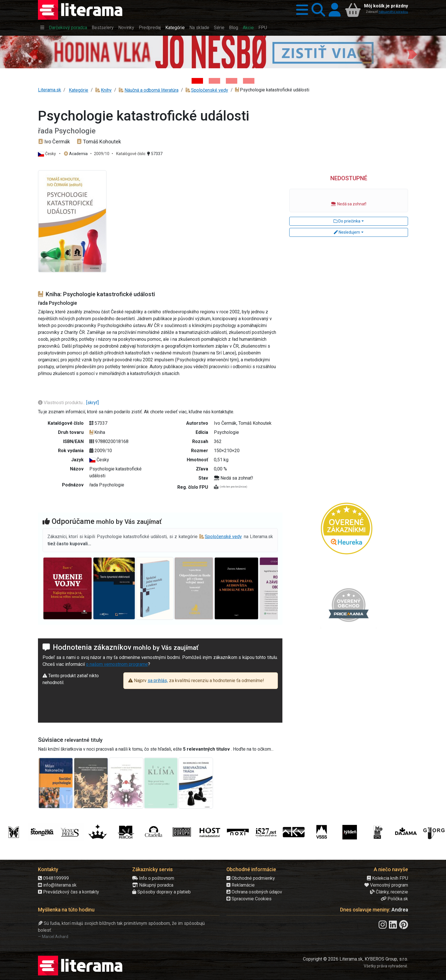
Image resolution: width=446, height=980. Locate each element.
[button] (300, 10)
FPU (263, 28)
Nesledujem (347, 232)
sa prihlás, (158, 681)
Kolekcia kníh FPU (387, 878)
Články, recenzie (389, 892)
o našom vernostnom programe (117, 664)
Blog (234, 28)
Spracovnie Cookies (249, 899)
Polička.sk (394, 899)
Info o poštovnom (153, 878)
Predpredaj (150, 28)
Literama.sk (50, 90)
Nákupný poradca (153, 885)
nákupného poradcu (393, 12)
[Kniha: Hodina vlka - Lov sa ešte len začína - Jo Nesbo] (197, 81)
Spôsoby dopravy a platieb (161, 892)
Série (219, 28)
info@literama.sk (57, 885)
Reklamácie (241, 885)
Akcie (248, 28)
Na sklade (199, 28)
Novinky (126, 28)
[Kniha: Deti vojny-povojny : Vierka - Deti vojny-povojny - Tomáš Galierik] (232, 81)
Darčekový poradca (68, 28)
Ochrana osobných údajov (254, 892)
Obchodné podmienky (251, 878)
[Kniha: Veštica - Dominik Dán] (214, 81)
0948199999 (53, 878)
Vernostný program (386, 885)
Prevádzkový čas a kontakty (69, 892)
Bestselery (103, 28)
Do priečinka (347, 221)
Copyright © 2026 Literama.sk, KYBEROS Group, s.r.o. (355, 959)
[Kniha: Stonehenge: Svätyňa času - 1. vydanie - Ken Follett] (249, 81)
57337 (155, 154)
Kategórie (175, 28)
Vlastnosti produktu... (62, 403)
